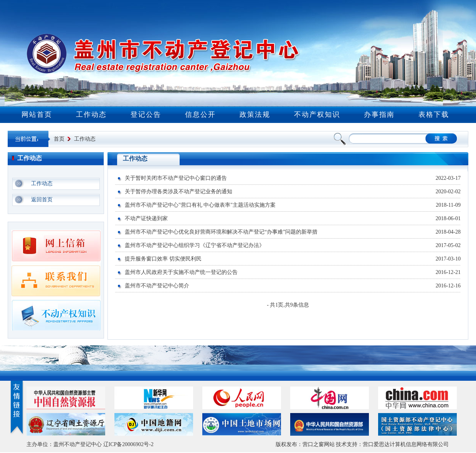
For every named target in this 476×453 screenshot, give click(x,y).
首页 (59, 139)
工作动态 (91, 114)
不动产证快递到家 (146, 218)
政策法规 (255, 114)
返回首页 (42, 200)
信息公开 (200, 114)
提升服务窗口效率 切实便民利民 (163, 259)
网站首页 (37, 114)
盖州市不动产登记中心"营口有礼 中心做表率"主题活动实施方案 (200, 205)
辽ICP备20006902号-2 (128, 444)
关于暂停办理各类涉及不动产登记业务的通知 (178, 192)
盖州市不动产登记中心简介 (157, 286)
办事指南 (379, 114)
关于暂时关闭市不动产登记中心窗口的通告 (176, 178)
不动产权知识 (317, 114)
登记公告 (146, 114)
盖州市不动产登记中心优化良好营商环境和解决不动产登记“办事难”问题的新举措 (221, 232)
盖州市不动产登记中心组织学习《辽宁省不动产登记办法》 (195, 245)
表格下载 (434, 114)
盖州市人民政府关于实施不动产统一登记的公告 (181, 272)
